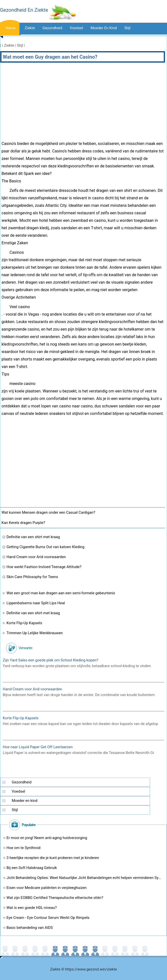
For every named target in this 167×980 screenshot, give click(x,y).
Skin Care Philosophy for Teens (32, 577)
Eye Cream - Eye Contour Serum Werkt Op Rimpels (48, 918)
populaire (29, 825)
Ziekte (30, 28)
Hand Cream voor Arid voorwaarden (36, 557)
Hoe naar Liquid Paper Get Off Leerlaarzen (38, 747)
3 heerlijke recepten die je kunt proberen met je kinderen (53, 858)
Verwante (25, 648)
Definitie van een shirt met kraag (33, 537)
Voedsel (76, 28)
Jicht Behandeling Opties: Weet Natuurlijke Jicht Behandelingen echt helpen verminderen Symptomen (85, 878)
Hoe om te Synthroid (23, 848)
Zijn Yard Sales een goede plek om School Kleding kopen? (51, 660)
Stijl (20, 45)
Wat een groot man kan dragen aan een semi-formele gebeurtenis (61, 593)
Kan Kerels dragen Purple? (24, 523)
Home (10, 28)
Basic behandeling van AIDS (30, 928)
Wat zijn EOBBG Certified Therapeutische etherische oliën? (55, 898)
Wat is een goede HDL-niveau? (32, 908)
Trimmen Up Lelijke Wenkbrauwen (35, 633)
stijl (127, 28)
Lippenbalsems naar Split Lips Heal (36, 603)
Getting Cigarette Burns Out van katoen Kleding (45, 547)
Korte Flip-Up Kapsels (24, 623)
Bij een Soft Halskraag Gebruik (32, 868)
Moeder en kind (104, 28)
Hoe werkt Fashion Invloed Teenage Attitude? (44, 567)
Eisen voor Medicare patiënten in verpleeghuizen (47, 888)
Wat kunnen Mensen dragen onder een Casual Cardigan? (49, 512)
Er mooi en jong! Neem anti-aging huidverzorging (47, 838)
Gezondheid (52, 28)
